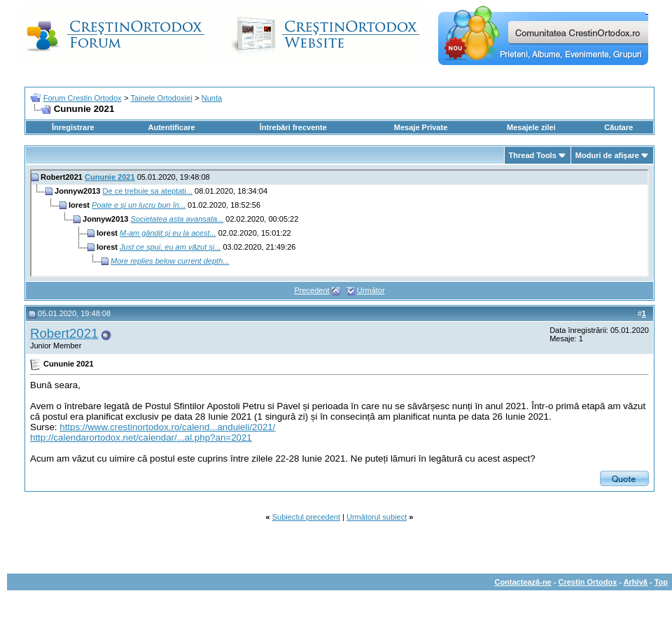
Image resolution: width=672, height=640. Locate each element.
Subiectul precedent (306, 517)
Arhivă (636, 582)
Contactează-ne (523, 582)
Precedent (311, 290)
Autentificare (171, 127)
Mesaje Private (421, 127)
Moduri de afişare (607, 155)
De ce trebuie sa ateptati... (148, 191)
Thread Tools (533, 155)
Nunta (212, 98)
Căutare (618, 127)
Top (661, 582)
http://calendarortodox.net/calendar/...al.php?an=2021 (141, 438)
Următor (371, 290)
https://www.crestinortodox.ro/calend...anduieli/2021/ (167, 427)
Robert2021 (64, 333)
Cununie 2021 (110, 177)
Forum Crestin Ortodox (83, 98)
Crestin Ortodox (588, 582)
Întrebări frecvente (293, 127)
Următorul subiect (377, 517)
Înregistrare (73, 127)
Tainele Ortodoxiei (162, 98)
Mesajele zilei (531, 127)
